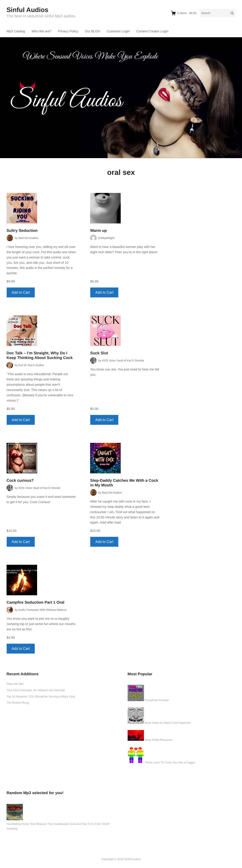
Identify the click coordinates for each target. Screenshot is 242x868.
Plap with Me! (15, 684)
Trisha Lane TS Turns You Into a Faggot (170, 762)
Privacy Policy (68, 31)
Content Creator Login (152, 31)
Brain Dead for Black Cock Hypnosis (168, 723)
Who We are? (42, 31)
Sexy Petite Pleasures (159, 740)
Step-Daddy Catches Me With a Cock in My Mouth (124, 483)
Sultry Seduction (22, 231)
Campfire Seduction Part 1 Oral (35, 603)
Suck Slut (99, 353)
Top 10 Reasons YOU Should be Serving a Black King (41, 696)
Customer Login (118, 31)
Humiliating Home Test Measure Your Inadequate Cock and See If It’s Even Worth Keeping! (58, 826)
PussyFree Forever (157, 700)
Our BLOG (93, 31)
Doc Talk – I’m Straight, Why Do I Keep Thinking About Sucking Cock (40, 356)
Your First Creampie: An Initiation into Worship (36, 690)
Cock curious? (20, 481)
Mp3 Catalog (16, 31)
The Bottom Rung (18, 703)
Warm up (98, 231)
